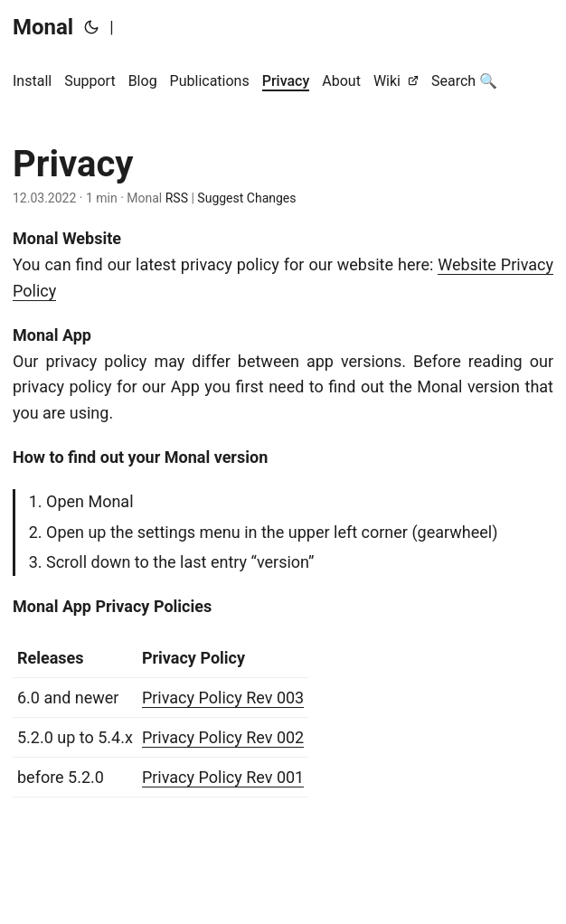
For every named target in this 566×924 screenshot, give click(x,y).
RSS (175, 198)
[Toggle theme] (91, 27)
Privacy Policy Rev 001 (223, 777)
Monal (43, 27)
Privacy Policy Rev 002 (223, 737)
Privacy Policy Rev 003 (223, 698)
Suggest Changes (246, 198)
